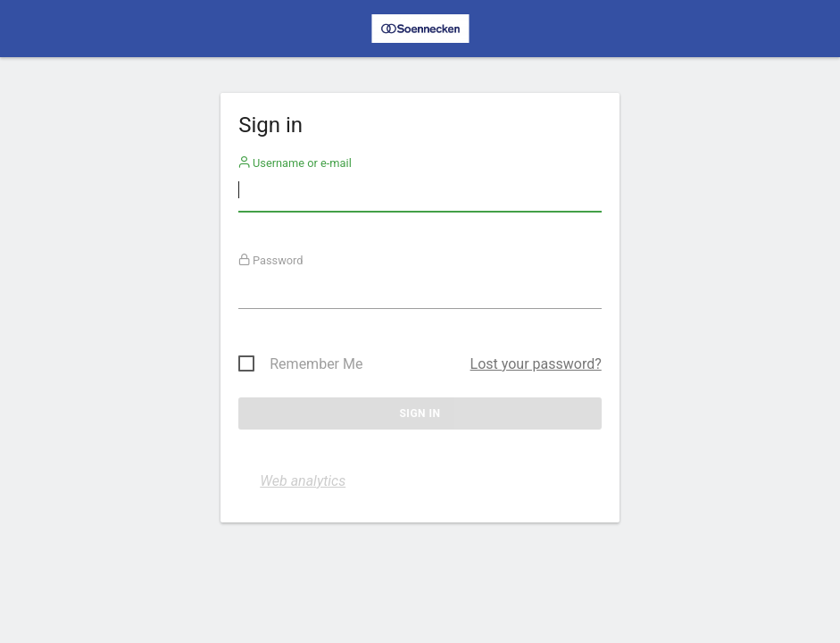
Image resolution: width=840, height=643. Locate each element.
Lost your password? (536, 364)
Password (271, 260)
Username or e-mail (295, 163)
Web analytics (303, 481)
